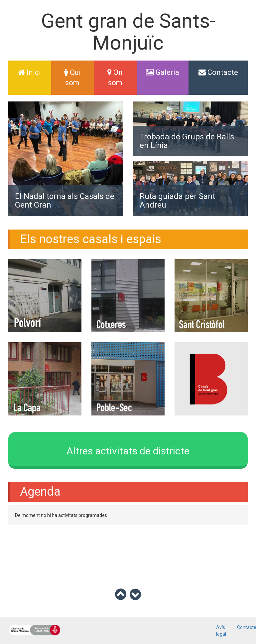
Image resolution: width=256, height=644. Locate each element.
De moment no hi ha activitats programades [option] (61, 515)
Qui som (72, 78)
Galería (163, 72)
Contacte (218, 72)
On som (115, 78)
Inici (35, 72)
